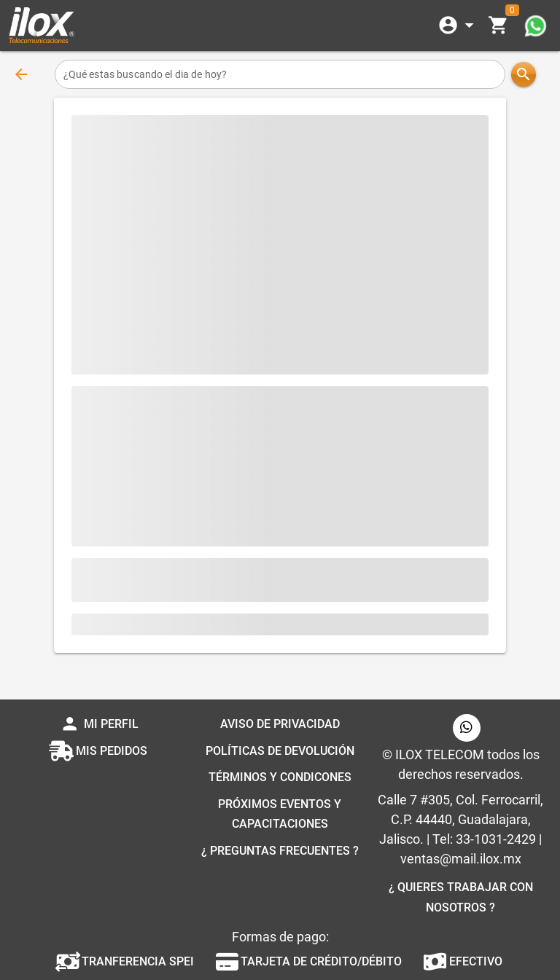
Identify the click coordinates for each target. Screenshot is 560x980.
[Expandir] (459, 26)
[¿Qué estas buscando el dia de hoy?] (280, 74)
